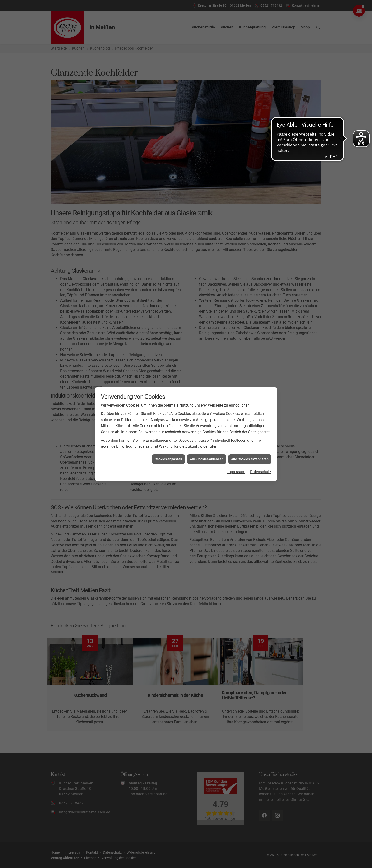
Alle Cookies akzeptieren (250, 459)
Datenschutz (261, 472)
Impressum (236, 472)
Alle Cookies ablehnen (207, 459)
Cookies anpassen (168, 459)
